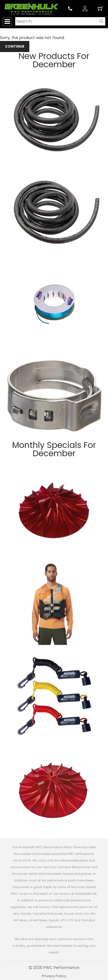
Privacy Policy (54, 976)
